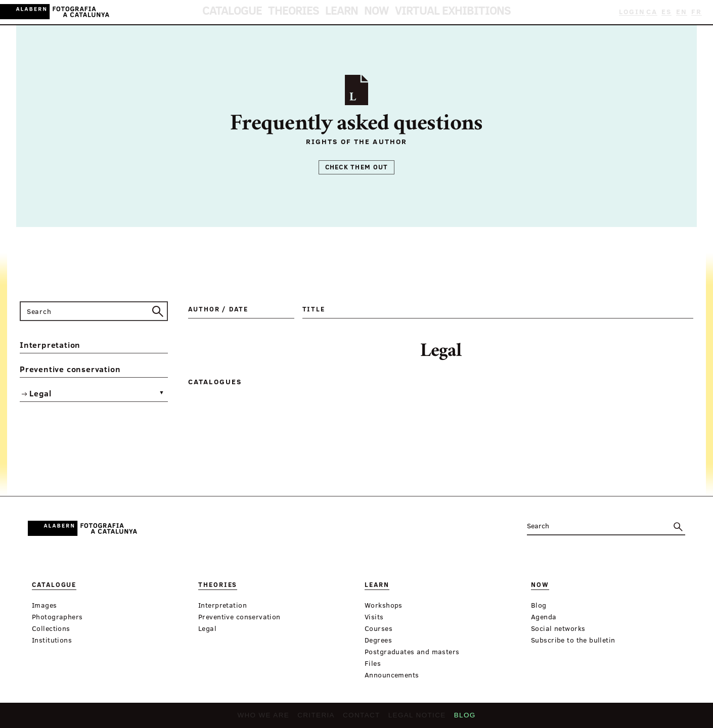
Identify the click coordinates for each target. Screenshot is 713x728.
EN (683, 12)
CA (656, 12)
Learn (346, 12)
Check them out (357, 167)
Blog (456, 718)
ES (670, 12)
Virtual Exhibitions (428, 12)
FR (697, 12)
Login (634, 12)
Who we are (270, 718)
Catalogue (264, 12)
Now (372, 12)
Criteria (319, 718)
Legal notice (412, 718)
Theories (310, 12)
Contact (361, 718)
